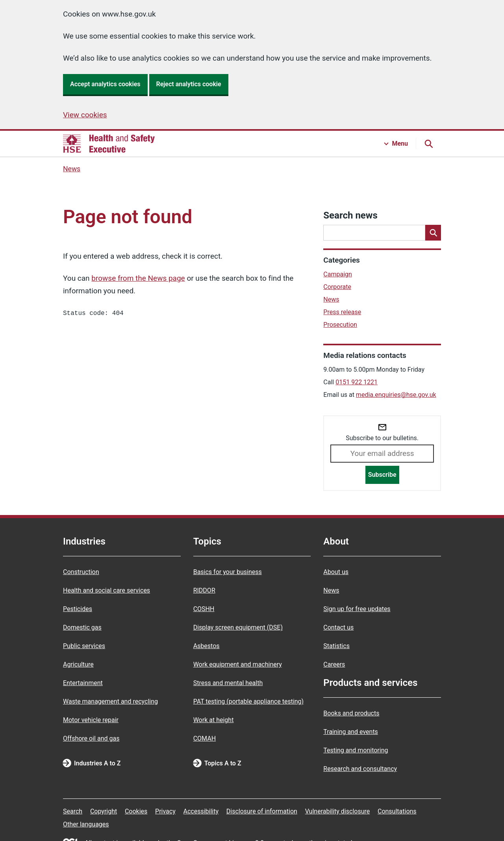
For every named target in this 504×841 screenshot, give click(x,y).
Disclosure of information (262, 811)
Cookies (136, 811)
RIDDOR (204, 590)
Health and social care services (107, 590)
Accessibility (201, 811)
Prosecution (340, 325)
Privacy (165, 811)
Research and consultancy (360, 769)
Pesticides (78, 609)
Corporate (337, 287)
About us (336, 572)
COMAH (205, 738)
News (72, 169)
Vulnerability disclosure (338, 811)
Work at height (214, 720)
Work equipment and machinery (238, 664)
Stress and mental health (228, 683)
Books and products (351, 713)
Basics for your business (228, 572)
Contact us (338, 627)
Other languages (86, 824)
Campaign (338, 274)
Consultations (397, 811)
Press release (342, 312)
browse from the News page (138, 278)
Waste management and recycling (110, 701)
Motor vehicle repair (91, 720)
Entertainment (83, 683)
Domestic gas (82, 627)
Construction (81, 572)
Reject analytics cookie (189, 84)
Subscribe (382, 475)
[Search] (433, 233)
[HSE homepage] (109, 144)
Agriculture (78, 664)
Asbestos (207, 646)
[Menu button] (396, 144)
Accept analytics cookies (105, 84)
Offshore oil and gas (91, 738)
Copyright (104, 811)
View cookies (85, 115)
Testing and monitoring (356, 750)
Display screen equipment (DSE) (238, 627)
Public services (84, 646)
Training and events (351, 732)
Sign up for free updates (357, 609)
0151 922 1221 (357, 382)
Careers (334, 664)
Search (73, 811)
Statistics (336, 646)
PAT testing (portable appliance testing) (249, 701)
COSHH (204, 609)
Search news (350, 215)
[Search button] (428, 144)
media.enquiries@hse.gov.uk (396, 395)
